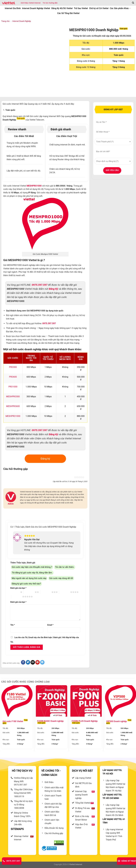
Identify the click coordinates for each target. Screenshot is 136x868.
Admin (11, 504)
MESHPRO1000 (13, 416)
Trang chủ (5, 21)
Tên (13, 625)
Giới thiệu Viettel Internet (31, 3)
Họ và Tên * (95, 118)
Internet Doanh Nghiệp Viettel (36, 8)
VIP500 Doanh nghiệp (119, 722)
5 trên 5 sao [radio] (17, 597)
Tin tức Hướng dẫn (50, 3)
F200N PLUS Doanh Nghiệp (85, 722)
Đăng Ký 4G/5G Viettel (62, 8)
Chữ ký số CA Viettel (99, 8)
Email (50, 625)
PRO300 (13, 367)
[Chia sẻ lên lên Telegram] (42, 662)
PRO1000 (13, 387)
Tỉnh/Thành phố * (95, 137)
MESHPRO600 (13, 406)
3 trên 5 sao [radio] (46, 592)
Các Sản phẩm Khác (120, 8)
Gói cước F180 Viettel (15, 722)
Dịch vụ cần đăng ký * (95, 157)
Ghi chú (95, 147)
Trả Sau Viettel (81, 8)
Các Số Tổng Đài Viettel (68, 13)
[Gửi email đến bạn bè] (33, 662)
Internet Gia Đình (13, 8)
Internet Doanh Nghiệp (22, 21)
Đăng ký (45, 459)
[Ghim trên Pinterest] (38, 662)
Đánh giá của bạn (18, 588)
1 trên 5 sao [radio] (15, 592)
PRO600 (13, 377)
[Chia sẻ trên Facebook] (23, 662)
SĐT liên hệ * (95, 128)
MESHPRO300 (13, 397)
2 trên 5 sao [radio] (29, 592)
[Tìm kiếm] (133, 3)
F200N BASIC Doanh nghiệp (50, 722)
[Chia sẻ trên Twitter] (28, 662)
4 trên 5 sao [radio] (65, 592)
